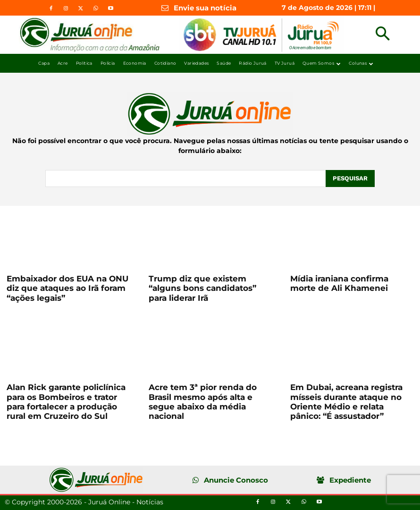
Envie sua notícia (205, 8)
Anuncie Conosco (236, 480)
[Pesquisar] (350, 178)
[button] (382, 35)
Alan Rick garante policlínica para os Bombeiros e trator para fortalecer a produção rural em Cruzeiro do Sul (66, 402)
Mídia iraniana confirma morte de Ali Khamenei (339, 283)
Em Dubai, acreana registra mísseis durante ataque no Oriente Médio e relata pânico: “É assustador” (346, 402)
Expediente (350, 480)
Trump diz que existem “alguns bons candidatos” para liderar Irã (202, 288)
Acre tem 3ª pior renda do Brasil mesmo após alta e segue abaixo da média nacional (203, 402)
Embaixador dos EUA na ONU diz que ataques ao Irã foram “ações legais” (67, 288)
